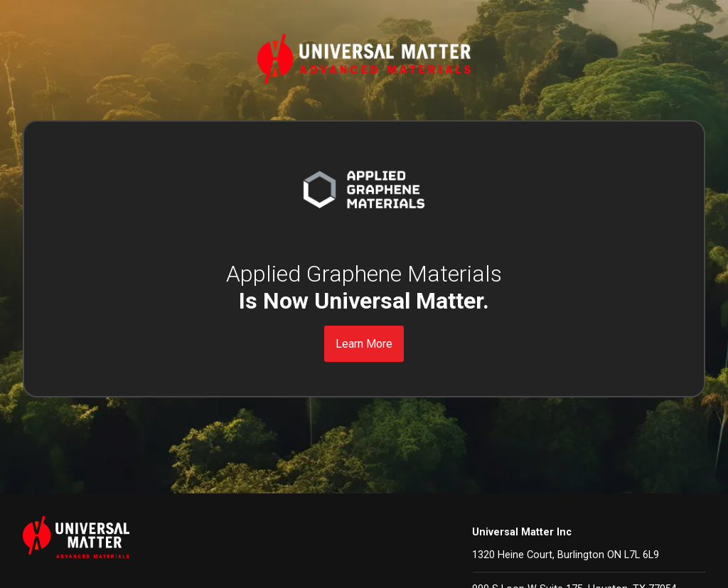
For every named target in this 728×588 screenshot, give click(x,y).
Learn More (364, 344)
